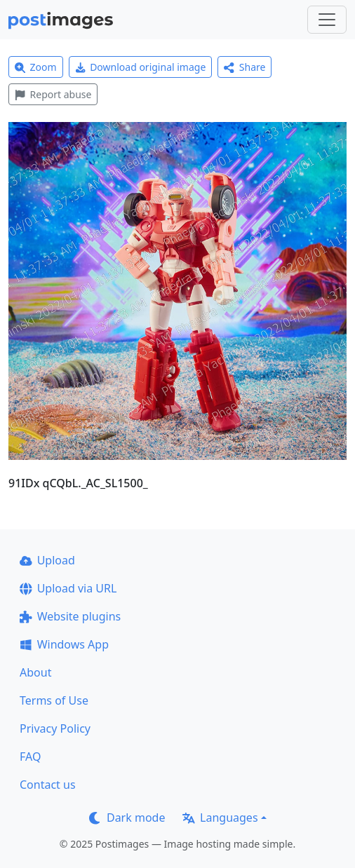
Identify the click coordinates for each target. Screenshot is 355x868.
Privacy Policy (55, 728)
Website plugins (70, 616)
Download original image (141, 67)
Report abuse (53, 94)
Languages (220, 818)
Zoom (36, 67)
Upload (47, 560)
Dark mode (127, 818)
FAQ (30, 757)
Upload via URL (68, 588)
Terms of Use (54, 700)
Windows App (64, 644)
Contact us (48, 785)
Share (245, 67)
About (35, 672)
